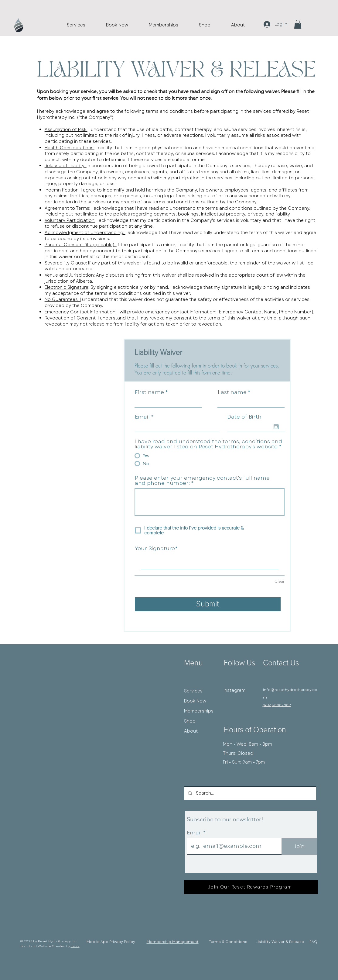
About (191, 731)
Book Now (195, 701)
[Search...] (249, 793)
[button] (298, 24)
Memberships (199, 711)
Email (142, 417)
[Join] (299, 846)
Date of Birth (244, 417)
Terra (75, 946)
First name (149, 392)
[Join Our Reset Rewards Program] (251, 887)
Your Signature (155, 549)
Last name (232, 392)
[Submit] (208, 604)
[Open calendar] (276, 427)
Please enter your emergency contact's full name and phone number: (202, 481)
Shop (190, 721)
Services (193, 691)
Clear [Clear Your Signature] (280, 581)
